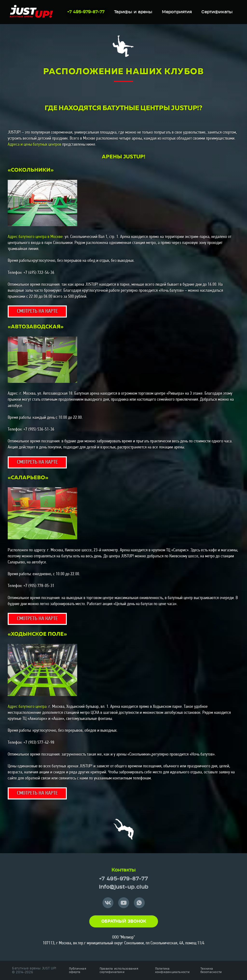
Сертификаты (217, 12)
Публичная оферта (78, 970)
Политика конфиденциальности (172, 970)
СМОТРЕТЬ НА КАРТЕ (37, 311)
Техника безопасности (211, 970)
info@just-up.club (124, 887)
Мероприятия (177, 12)
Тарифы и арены (133, 12)
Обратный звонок (124, 921)
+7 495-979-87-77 (86, 12)
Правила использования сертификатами (119, 970)
